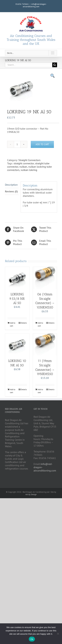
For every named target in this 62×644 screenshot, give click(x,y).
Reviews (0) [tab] (11, 191)
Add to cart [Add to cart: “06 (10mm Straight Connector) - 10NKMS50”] (40, 324)
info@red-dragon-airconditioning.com (35, 5)
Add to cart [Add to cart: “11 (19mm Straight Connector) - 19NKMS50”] (40, 391)
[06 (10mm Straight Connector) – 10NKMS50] (45, 278)
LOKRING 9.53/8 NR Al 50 (17, 299)
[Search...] (29, 65)
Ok (32, 639)
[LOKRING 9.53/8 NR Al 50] (17, 278)
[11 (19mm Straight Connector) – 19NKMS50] (45, 345)
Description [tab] (11, 185)
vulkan (23, 167)
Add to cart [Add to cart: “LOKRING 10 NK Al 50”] (13, 391)
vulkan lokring (29, 170)
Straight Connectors (29, 160)
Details (24, 323)
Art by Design (31, 494)
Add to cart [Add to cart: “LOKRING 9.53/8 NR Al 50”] (13, 324)
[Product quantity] (17, 144)
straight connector (24, 163)
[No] (58, 634)
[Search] (55, 65)
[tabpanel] (31, 88)
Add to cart (42, 144)
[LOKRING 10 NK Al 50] (17, 345)
